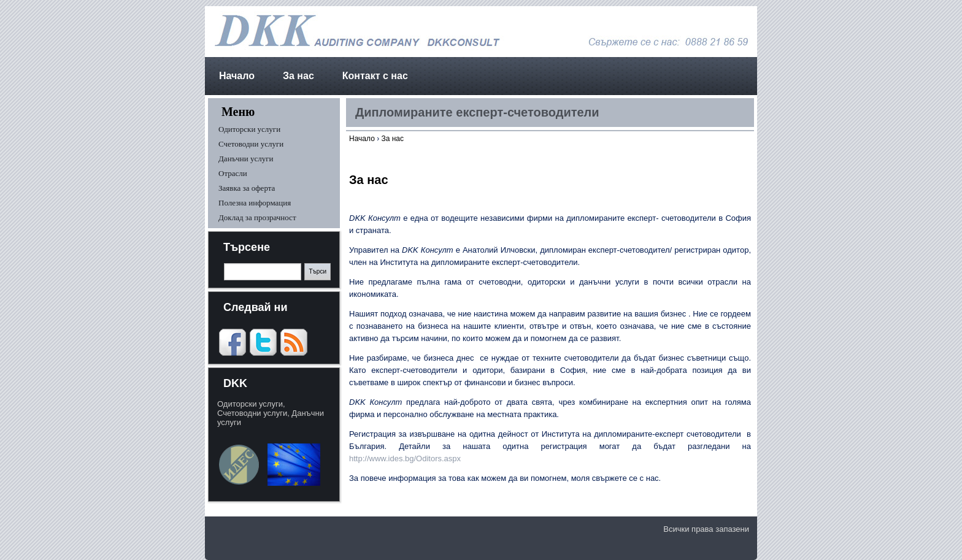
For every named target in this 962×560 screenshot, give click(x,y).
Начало (237, 76)
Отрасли (233, 173)
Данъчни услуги (246, 159)
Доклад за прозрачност (257, 217)
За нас (298, 76)
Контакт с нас (375, 76)
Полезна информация (255, 203)
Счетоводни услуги (251, 144)
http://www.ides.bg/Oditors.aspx (406, 458)
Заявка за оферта (247, 188)
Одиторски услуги (249, 129)
